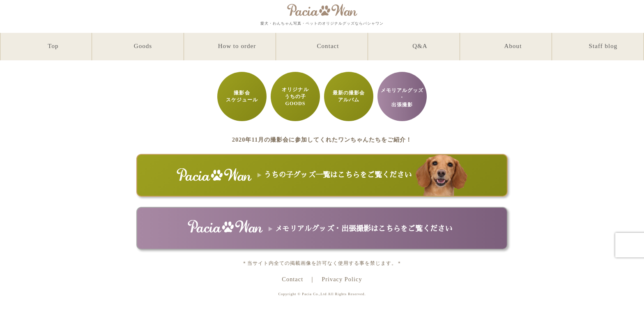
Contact (292, 279)
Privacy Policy (342, 279)
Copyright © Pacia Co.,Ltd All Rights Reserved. (322, 294)
